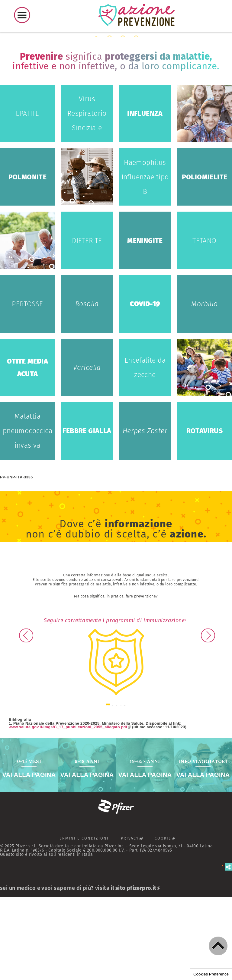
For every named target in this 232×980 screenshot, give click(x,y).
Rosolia (87, 387)
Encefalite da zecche (145, 450)
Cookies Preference (211, 974)
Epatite (27, 197)
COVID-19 (145, 387)
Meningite (145, 323)
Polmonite (28, 260)
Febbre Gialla (87, 514)
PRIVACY (135, 923)
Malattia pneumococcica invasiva (27, 514)
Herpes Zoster (145, 514)
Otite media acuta (27, 450)
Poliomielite (205, 260)
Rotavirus (205, 514)
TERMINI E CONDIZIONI (83, 921)
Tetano (204, 323)
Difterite (87, 323)
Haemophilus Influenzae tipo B (145, 260)
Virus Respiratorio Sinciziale (87, 197)
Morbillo (204, 387)
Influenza (145, 197)
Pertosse (27, 387)
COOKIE (168, 923)
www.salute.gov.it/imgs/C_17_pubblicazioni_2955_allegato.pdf (70, 810)
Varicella (87, 450)
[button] (218, 946)
